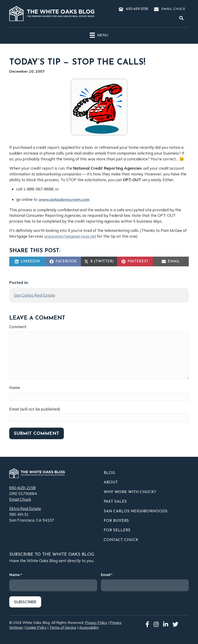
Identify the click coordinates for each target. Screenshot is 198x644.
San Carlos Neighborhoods (136, 511)
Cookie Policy (36, 627)
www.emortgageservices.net (70, 236)
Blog (109, 473)
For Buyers (116, 521)
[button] (182, 18)
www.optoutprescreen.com (64, 199)
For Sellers (117, 530)
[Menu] (99, 34)
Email (107, 575)
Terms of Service (63, 627)
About (111, 482)
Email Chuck (173, 9)
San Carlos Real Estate (34, 295)
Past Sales (115, 502)
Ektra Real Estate (25, 509)
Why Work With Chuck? (130, 492)
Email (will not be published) (35, 409)
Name (15, 387)
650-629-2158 (137, 9)
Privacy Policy (96, 623)
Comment (18, 327)
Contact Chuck (121, 540)
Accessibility (89, 627)
